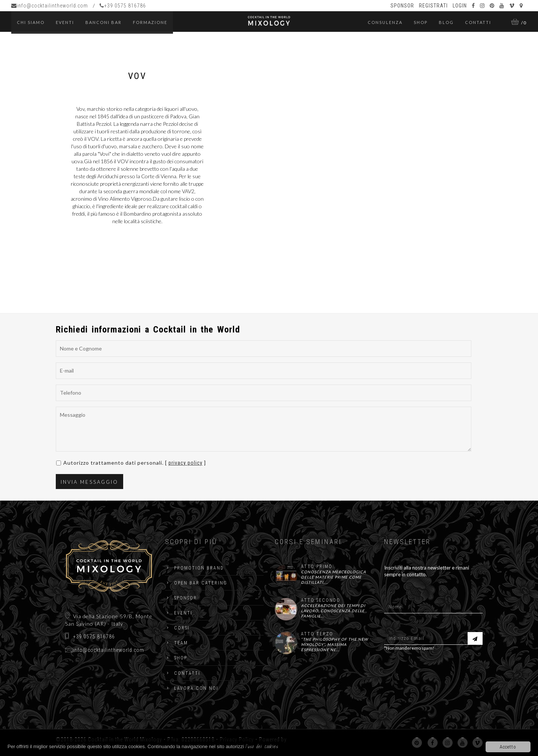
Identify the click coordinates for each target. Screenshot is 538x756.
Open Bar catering (201, 583)
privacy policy (186, 463)
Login (460, 6)
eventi (65, 22)
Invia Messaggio (89, 482)
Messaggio (264, 429)
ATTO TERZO (317, 634)
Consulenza (385, 22)
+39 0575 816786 (123, 6)
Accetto (508, 747)
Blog (446, 22)
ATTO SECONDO (321, 600)
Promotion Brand (199, 568)
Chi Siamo (31, 22)
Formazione (150, 22)
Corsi (182, 628)
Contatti (478, 22)
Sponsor (402, 6)
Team (181, 643)
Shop (421, 22)
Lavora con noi (196, 688)
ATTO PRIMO (317, 567)
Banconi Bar (104, 22)
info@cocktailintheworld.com (50, 6)
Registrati (433, 6)
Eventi (183, 613)
